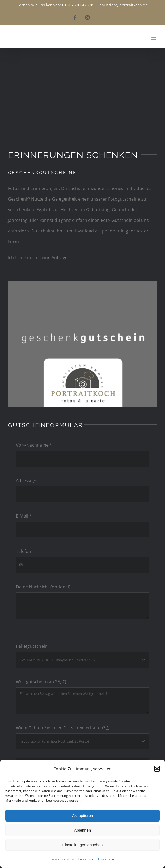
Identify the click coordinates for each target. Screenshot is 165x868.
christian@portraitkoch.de (124, 5)
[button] (157, 769)
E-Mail (24, 516)
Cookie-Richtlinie (62, 859)
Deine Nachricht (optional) (43, 587)
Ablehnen (82, 830)
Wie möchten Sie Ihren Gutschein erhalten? (62, 728)
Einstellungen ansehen (83, 845)
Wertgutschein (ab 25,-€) (41, 682)
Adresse (26, 481)
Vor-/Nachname (34, 445)
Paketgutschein (32, 646)
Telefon (24, 551)
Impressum (86, 859)
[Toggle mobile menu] (154, 39)
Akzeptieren (82, 816)
